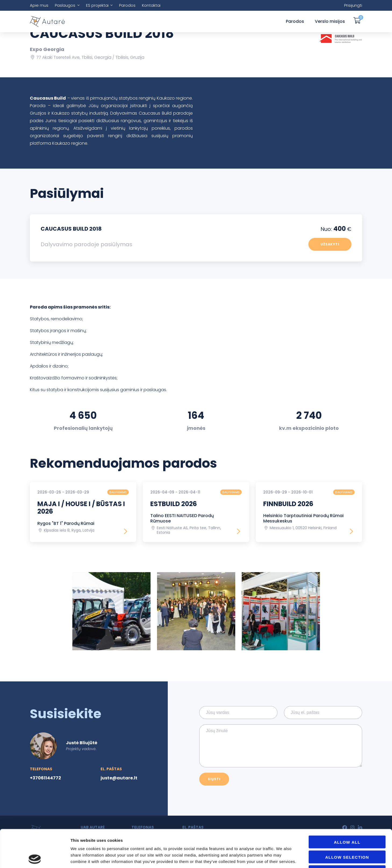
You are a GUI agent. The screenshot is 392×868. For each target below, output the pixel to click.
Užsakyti (330, 244)
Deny (347, 834)
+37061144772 (45, 778)
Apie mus (39, 5)
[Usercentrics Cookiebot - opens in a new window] (35, 858)
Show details (304, 857)
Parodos (127, 5)
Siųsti (214, 779)
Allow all (347, 805)
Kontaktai (151, 5)
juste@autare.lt (119, 778)
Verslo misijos (330, 21)
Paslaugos (65, 5)
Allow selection (347, 820)
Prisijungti (353, 5)
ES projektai (97, 5)
